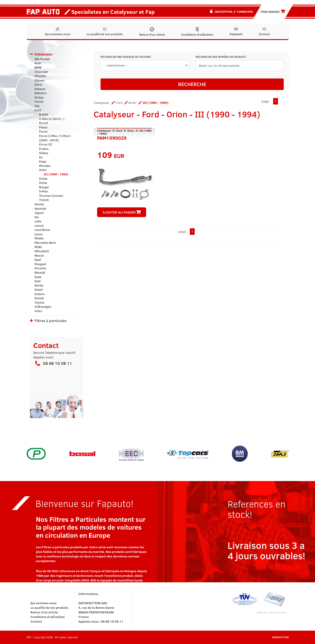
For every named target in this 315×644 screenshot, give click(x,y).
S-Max (43, 191)
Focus (43, 131)
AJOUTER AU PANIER (122, 212)
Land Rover (42, 230)
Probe (43, 179)
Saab (38, 277)
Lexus (39, 234)
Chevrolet (41, 72)
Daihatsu (41, 93)
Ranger (44, 187)
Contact (264, 32)
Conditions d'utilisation (197, 32)
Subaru (40, 294)
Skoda (39, 285)
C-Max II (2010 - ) (52, 119)
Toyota (39, 302)
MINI (38, 247)
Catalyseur (44, 54)
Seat (38, 281)
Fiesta (43, 127)
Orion (43, 170)
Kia (37, 217)
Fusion (44, 149)
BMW (38, 67)
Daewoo (40, 89)
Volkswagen (43, 307)
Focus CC (46, 144)
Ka (41, 157)
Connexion (245, 12)
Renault (40, 273)
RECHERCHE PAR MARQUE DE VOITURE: (126, 57)
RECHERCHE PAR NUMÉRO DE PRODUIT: (221, 57)
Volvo (38, 311)
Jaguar (39, 213)
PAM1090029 (112, 137)
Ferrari (39, 102)
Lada (38, 221)
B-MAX (44, 114)
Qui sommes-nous (58, 32)
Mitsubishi (42, 251)
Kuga (43, 161)
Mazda (39, 238)
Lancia (39, 226)
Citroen (40, 80)
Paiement (236, 32)
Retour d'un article (152, 32)
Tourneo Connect (51, 196)
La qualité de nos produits (105, 32)
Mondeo (45, 166)
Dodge (39, 97)
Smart (39, 290)
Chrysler (40, 76)
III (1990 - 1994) (56, 174)
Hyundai (40, 209)
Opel (38, 260)
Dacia (38, 84)
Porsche (40, 268)
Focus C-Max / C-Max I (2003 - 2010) (55, 138)
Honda (39, 204)
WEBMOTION (280, 637)
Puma (43, 183)
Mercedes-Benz (45, 243)
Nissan (39, 255)
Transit (44, 200)
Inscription (223, 12)
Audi (38, 63)
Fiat (37, 106)
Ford (38, 110)
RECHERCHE (192, 84)
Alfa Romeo (42, 59)
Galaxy (44, 153)
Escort (44, 123)
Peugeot (40, 264)
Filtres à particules (51, 321)
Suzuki (39, 298)
